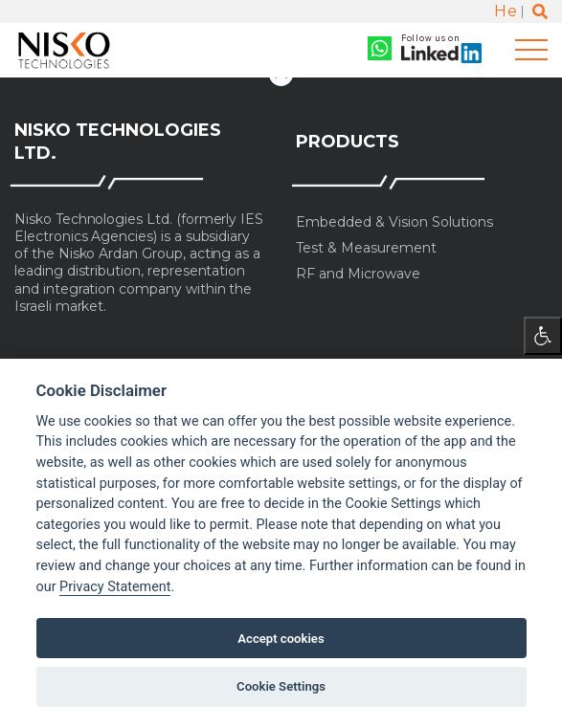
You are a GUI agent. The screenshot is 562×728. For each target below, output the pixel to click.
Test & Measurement (366, 248)
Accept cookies (281, 639)
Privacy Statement (115, 587)
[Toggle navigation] (531, 50)
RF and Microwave (358, 274)
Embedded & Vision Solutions (394, 222)
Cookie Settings (281, 686)
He (506, 11)
